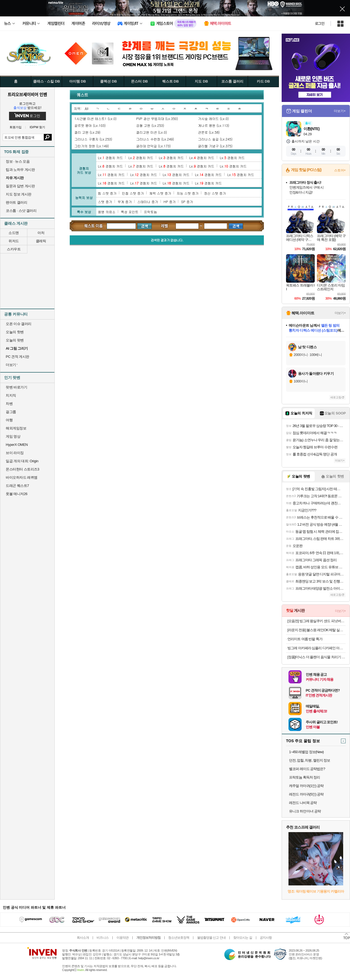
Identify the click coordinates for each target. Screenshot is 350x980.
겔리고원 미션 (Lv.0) (151, 132)
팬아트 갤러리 (16, 202)
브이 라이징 (15, 453)
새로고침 (336, 397)
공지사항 (266, 938)
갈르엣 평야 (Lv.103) (90, 125)
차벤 (9, 404)
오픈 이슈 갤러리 (19, 324)
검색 (48, 137)
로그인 (320, 24)
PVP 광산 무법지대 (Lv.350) (157, 119)
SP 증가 (187, 202)
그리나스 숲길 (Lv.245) (215, 139)
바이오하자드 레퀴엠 (22, 477)
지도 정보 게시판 (19, 194)
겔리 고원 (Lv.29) (87, 132)
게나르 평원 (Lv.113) (214, 125)
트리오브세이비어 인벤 (27, 94)
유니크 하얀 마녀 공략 (305, 811)
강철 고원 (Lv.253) (150, 125)
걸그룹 (11, 412)
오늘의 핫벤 (15, 332)
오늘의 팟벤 (15, 340)
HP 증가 (170, 202)
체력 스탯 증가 (160, 193)
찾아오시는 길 (243, 938)
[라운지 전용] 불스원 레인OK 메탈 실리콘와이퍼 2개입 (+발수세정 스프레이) (317, 630)
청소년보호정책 (179, 938)
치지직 (11, 395)
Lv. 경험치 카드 (110, 158)
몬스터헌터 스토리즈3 (22, 469)
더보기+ (340, 111)
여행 (9, 420)
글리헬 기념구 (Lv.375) (215, 146)
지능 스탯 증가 (188, 193)
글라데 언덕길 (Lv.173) (153, 146)
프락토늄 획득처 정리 (304, 777)
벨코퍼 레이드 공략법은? (307, 769)
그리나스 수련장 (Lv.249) (155, 139)
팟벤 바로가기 (16, 387)
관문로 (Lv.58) (209, 132)
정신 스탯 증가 (215, 193)
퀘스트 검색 (94, 226)
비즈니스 (103, 938)
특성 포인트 (130, 212)
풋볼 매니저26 (17, 494)
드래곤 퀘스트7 (17, 486)
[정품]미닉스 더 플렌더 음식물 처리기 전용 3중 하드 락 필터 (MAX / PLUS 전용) (317, 657)
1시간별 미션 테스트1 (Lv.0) (95, 119)
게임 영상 (13, 436)
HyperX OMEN (17, 445)
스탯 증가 (105, 202)
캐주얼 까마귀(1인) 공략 (306, 786)
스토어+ (340, 170)
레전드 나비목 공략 (303, 803)
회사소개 (83, 938)
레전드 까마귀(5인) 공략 (306, 794)
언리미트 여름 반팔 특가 (305, 639)
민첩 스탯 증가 (133, 193)
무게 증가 (125, 202)
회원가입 (16, 127)
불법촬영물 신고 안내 (211, 938)
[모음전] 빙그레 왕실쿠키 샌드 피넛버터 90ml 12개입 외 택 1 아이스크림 (317, 621)
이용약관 (122, 938)
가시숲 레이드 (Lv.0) (213, 119)
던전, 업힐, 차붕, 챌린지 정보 (310, 760)
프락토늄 (150, 212)
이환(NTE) (311, 129)
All (87, 108)
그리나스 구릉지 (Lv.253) (93, 139)
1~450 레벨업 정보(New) (306, 752)
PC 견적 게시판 (17, 357)
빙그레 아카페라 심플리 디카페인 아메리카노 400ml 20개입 (317, 648)
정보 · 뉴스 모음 (18, 161)
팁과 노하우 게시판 (20, 170)
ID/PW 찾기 (38, 127)
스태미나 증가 (148, 202)
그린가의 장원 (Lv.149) (92, 146)
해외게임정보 (16, 428)
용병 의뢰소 (107, 212)
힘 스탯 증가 (107, 193)
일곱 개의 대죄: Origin (22, 461)
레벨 (165, 226)
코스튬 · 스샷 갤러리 (21, 211)
